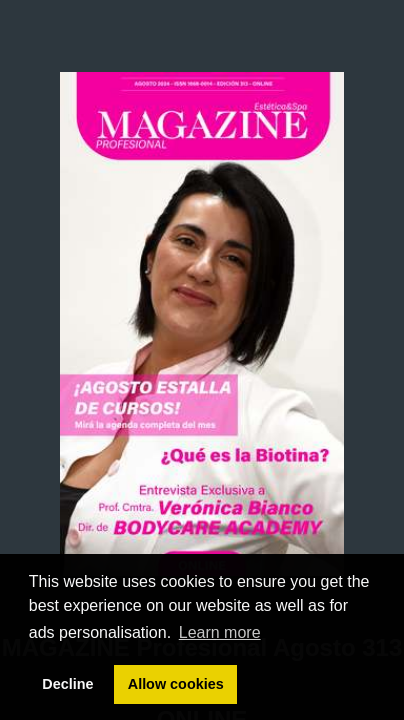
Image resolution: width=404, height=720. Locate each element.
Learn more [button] (220, 632)
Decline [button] (67, 684)
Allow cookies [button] (176, 684)
